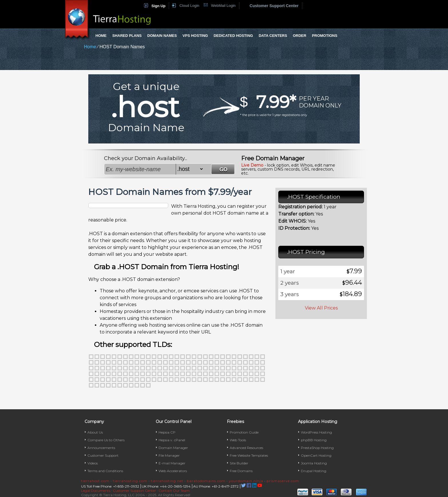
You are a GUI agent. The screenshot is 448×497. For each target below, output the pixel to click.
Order (300, 36)
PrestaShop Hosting (317, 448)
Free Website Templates (249, 455)
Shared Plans (127, 36)
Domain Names (162, 36)
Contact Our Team (174, 491)
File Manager (169, 455)
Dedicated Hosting (233, 36)
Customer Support (103, 455)
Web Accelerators (173, 471)
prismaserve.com (283, 481)
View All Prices (321, 308)
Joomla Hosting (314, 463)
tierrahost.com (95, 481)
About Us (95, 432)
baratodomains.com (206, 481)
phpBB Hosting (314, 440)
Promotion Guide (244, 432)
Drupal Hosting (314, 471)
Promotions (325, 36)
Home (101, 36)
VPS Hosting (195, 36)
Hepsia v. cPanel (172, 440)
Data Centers (273, 36)
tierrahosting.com (130, 481)
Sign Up (158, 6)
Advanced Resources (246, 448)
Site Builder (239, 463)
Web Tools (238, 440)
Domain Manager (173, 448)
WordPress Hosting (316, 432)
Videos (93, 463)
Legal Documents (96, 491)
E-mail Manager (172, 463)
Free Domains (241, 471)
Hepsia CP (167, 432)
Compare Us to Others (106, 440)
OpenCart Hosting (316, 455)
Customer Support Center (274, 6)
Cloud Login (189, 6)
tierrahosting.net (167, 481)
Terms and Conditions (105, 471)
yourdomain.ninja (246, 481)
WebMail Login (223, 6)
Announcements (101, 448)
